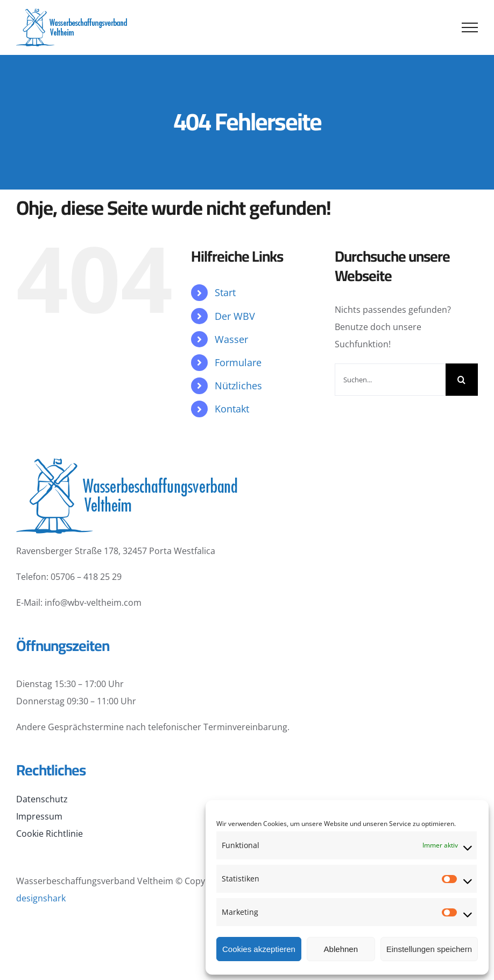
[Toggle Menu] (470, 27)
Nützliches (238, 386)
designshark (41, 898)
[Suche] (462, 380)
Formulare (238, 362)
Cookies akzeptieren (259, 949)
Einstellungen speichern (429, 949)
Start (225, 292)
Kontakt (232, 409)
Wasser (231, 339)
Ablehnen (341, 949)
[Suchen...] (390, 380)
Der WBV (235, 316)
